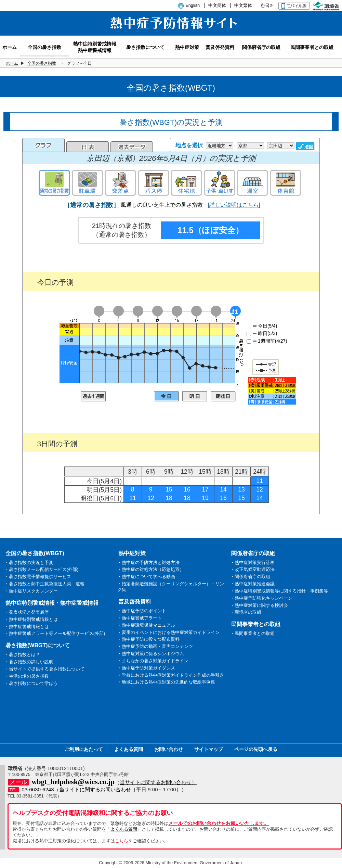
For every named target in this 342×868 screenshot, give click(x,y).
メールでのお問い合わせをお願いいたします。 (219, 823)
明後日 (223, 396)
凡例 (272, 391)
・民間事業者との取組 (252, 633)
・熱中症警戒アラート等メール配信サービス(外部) (55, 633)
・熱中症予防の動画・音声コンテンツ (155, 646)
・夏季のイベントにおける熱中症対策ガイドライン (168, 632)
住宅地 (186, 183)
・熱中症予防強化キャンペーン (261, 598)
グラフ (43, 145)
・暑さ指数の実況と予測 (29, 563)
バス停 (154, 183)
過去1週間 (94, 396)
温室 (252, 183)
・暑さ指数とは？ (22, 655)
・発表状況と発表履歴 (27, 612)
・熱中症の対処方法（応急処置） (151, 569)
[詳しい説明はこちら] (234, 205)
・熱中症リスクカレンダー (31, 591)
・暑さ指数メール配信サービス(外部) (42, 569)
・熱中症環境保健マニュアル (146, 625)
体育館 (286, 183)
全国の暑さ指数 (42, 63)
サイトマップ (209, 749)
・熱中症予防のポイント (142, 611)
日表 (88, 146)
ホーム (12, 63)
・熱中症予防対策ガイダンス (146, 668)
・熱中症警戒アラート (140, 618)
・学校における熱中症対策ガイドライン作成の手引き (171, 675)
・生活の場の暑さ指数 (27, 676)
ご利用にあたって (84, 749)
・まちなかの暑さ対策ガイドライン (153, 661)
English (193, 5)
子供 (220, 183)
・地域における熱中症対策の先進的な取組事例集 (166, 682)
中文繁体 (243, 5)
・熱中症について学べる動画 (146, 577)
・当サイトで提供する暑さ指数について (44, 669)
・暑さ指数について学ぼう (31, 683)
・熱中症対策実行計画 (252, 563)
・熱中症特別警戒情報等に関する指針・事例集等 (279, 591)
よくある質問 (129, 749)
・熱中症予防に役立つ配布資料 (148, 639)
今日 (166, 396)
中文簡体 (217, 5)
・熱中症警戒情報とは (27, 627)
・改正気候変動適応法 (252, 569)
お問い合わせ (169, 749)
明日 (195, 396)
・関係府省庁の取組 (250, 577)
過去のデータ (132, 146)
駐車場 (88, 183)
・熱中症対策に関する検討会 (259, 605)
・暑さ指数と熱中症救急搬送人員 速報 (44, 584)
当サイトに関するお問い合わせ (95, 789)
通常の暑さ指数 (54, 183)
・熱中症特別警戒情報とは (31, 619)
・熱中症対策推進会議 (252, 584)
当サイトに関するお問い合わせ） (158, 782)
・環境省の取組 (246, 612)
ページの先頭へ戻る (256, 749)
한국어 (267, 5)
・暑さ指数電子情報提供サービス (38, 577)
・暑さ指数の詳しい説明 (29, 662)
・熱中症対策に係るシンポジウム (151, 654)
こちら (122, 841)
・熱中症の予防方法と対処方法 (148, 563)
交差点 (120, 183)
